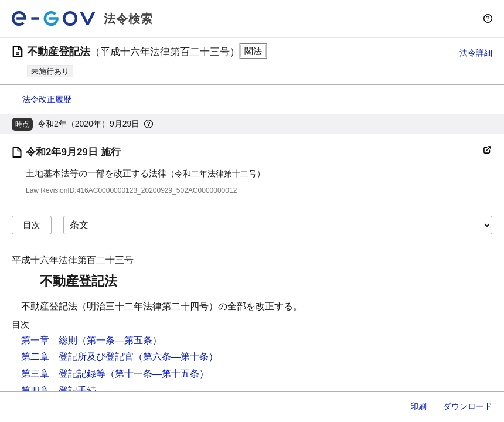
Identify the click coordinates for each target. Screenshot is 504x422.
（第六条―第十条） (176, 357)
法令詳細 (476, 53)
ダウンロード (468, 406)
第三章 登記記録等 (63, 374)
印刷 (418, 406)
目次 (32, 225)
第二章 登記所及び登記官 (77, 357)
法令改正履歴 (47, 99)
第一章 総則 (49, 340)
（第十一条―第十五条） (157, 374)
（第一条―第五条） (120, 340)
